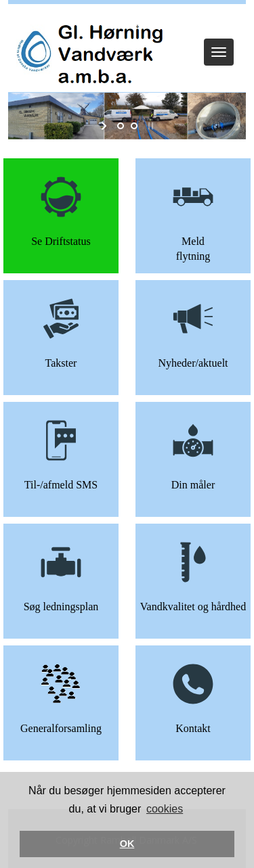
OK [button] (127, 844)
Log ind (127, 22)
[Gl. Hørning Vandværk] (87, 52)
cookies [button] (165, 809)
